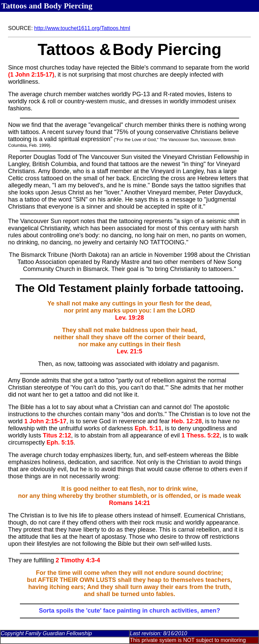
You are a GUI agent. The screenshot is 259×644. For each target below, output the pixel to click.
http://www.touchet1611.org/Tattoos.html (82, 28)
